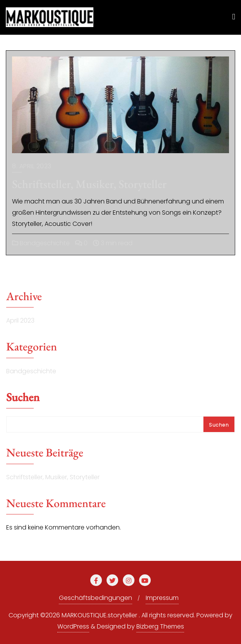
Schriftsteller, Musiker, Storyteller (89, 184)
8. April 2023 (32, 166)
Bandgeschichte (41, 243)
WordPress (73, 626)
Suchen (23, 398)
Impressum (162, 598)
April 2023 (20, 320)
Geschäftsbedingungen (96, 598)
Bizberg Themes (160, 626)
